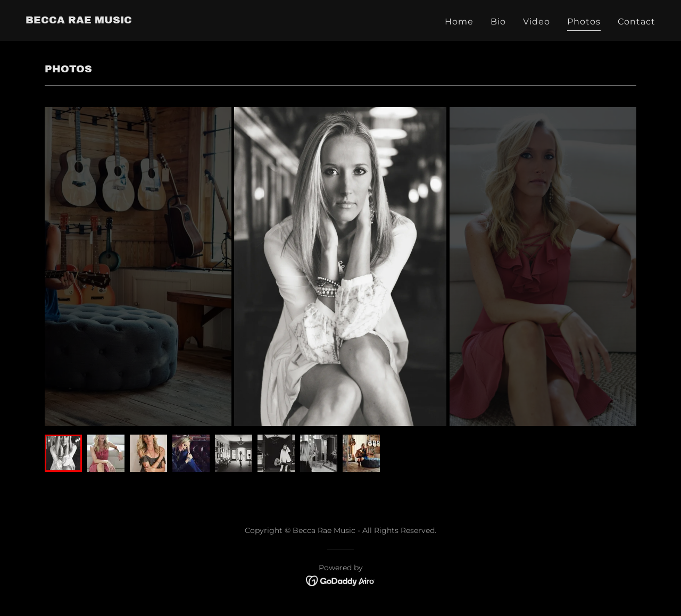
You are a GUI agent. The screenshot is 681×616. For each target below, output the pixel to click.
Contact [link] (637, 22)
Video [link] (537, 22)
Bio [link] (498, 22)
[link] (79, 20)
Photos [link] (584, 22)
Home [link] (459, 22)
